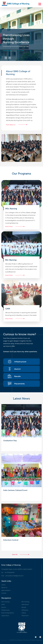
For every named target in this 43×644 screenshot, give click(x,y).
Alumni (14, 369)
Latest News (5, 616)
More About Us (18, 125)
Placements (16, 384)
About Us (4, 587)
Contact (4, 593)
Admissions (25, 604)
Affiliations (25, 610)
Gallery (24, 613)
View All (21, 554)
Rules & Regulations (8, 613)
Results (14, 376)
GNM (3, 604)
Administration (6, 590)
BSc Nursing (25, 602)
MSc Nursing (5, 602)
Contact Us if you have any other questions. (20, 352)
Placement (25, 616)
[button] (10, 58)
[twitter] (36, 637)
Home (3, 585)
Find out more (14, 51)
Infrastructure (17, 362)
